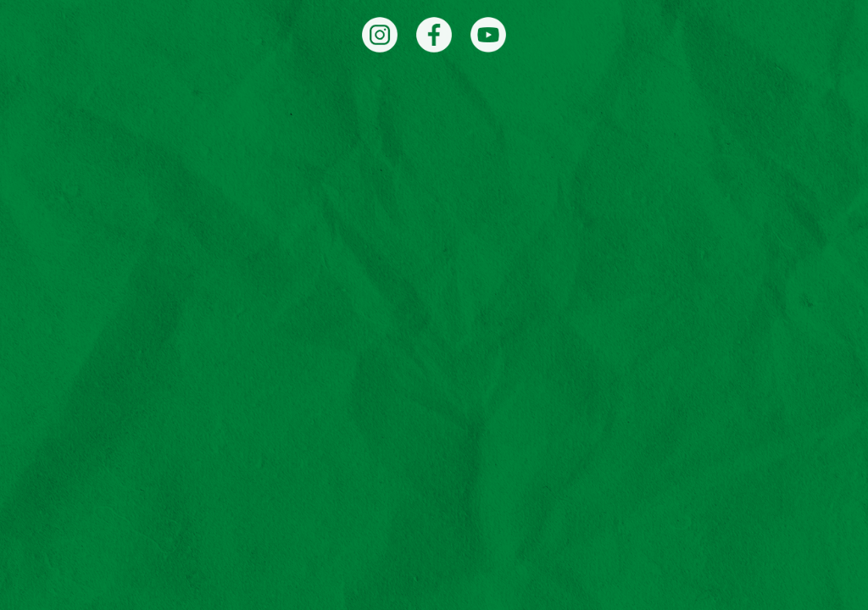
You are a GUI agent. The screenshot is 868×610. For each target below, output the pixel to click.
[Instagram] (380, 35)
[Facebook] (434, 35)
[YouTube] (488, 35)
